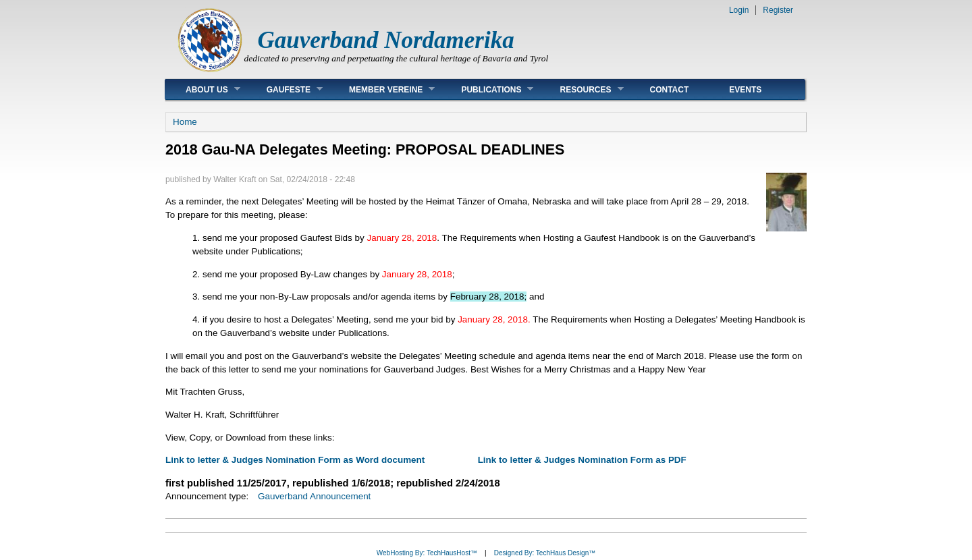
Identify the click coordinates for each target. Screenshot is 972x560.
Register (778, 10)
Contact (670, 90)
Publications (487, 89)
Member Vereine (382, 89)
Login (739, 10)
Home (185, 122)
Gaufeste (285, 89)
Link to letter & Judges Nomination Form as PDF (582, 460)
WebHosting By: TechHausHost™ (427, 553)
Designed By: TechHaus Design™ (545, 553)
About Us (203, 89)
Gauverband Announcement (314, 496)
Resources (581, 89)
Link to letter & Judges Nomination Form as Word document (296, 460)
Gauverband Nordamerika (386, 40)
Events (745, 90)
